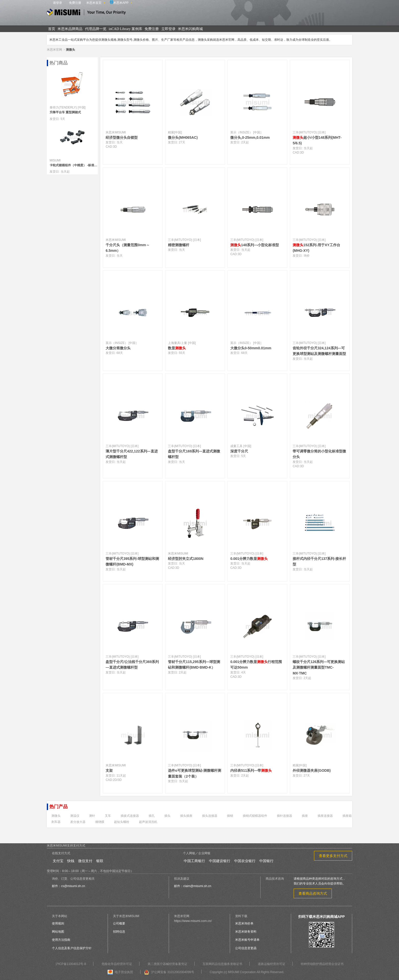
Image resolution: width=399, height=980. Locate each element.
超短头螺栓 (122, 822)
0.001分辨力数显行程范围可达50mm (256, 665)
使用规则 (58, 923)
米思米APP (119, 2)
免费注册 (75, 3)
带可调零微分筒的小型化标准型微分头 (319, 454)
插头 (167, 816)
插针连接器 (284, 816)
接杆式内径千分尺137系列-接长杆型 (319, 561)
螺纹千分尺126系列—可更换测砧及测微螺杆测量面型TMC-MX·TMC (319, 667)
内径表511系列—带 (251, 770)
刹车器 (56, 822)
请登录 (58, 3)
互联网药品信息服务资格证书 (222, 964)
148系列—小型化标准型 (255, 245)
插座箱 (347, 816)
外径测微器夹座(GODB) (312, 770)
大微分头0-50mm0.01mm (251, 348)
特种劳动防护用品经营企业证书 (322, 964)
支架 (109, 770)
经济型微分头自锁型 (122, 137)
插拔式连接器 (130, 816)
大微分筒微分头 (118, 348)
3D (115, 147)
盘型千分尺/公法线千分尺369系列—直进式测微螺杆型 (132, 665)
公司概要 (119, 923)
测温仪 (75, 816)
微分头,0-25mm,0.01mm (250, 137)
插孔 (152, 816)
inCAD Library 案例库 (125, 29)
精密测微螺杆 (179, 245)
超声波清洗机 (148, 822)
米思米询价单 (244, 923)
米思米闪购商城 (190, 29)
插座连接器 (325, 816)
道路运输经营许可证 (272, 964)
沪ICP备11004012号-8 (71, 964)
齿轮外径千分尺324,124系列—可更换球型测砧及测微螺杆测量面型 (319, 351)
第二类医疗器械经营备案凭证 (167, 964)
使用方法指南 (61, 940)
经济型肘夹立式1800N (186, 559)
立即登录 (168, 29)
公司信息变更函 (246, 948)
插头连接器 (210, 816)
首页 (52, 29)
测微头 (56, 816)
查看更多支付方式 (333, 856)
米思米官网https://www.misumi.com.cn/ (193, 919)
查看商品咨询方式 (313, 893)
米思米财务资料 (246, 932)
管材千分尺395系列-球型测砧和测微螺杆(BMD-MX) (132, 561)
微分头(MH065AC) (183, 137)
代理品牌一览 (96, 29)
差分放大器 (78, 822)
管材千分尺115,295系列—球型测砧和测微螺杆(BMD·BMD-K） (194, 665)
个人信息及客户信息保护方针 (72, 948)
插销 (230, 816)
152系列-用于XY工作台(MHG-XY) (316, 248)
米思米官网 (54, 50)
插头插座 (186, 816)
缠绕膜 (100, 822)
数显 (177, 348)
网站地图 (58, 932)
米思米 (86, 13)
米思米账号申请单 (247, 940)
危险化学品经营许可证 (117, 964)
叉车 (108, 816)
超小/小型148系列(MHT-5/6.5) (317, 140)
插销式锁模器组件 (255, 816)
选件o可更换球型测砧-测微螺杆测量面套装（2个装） (195, 773)
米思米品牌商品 (70, 29)
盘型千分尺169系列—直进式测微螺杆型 (194, 454)
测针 (92, 816)
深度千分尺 (239, 451)
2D (115, 780)
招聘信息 (119, 932)
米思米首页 (94, 3)
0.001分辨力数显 (249, 559)
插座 (305, 816)
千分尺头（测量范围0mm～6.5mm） (128, 248)
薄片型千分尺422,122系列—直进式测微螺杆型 (132, 454)
